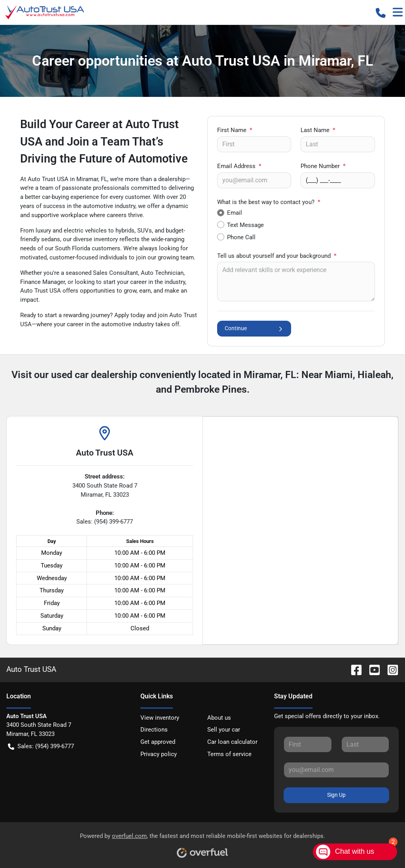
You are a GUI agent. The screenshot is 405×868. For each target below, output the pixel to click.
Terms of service (229, 754)
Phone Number (323, 166)
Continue (254, 328)
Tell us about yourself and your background (277, 256)
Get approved (158, 742)
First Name (235, 130)
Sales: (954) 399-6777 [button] (41, 746)
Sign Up (336, 795)
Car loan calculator (232, 742)
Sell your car (224, 730)
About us (219, 718)
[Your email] (254, 180)
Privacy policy (159, 754)
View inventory (160, 718)
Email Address (239, 166)
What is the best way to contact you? (269, 202)
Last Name (318, 130)
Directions (154, 730)
